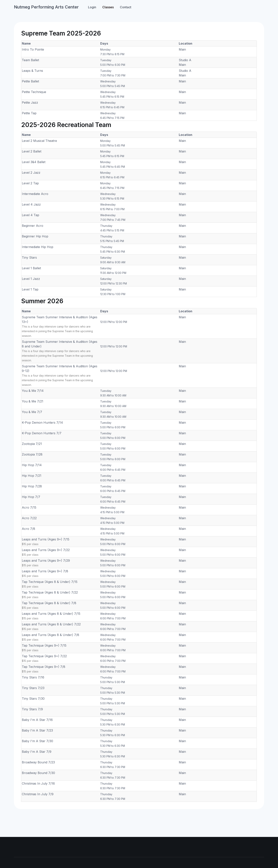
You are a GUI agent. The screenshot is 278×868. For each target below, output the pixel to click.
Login (92, 7)
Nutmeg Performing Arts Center (46, 7)
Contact (126, 7)
